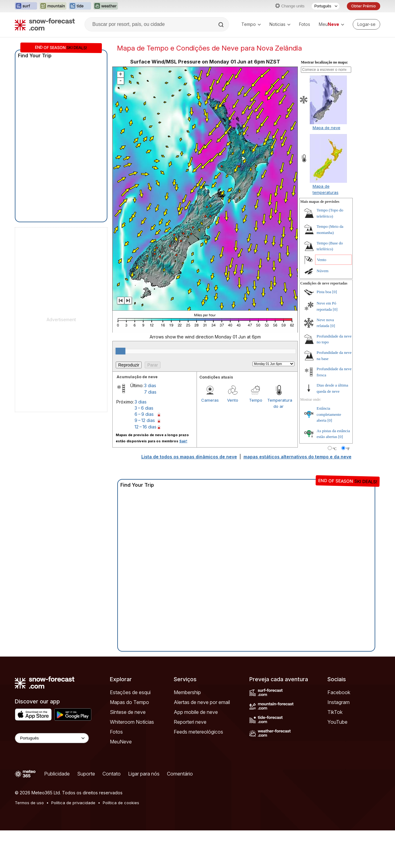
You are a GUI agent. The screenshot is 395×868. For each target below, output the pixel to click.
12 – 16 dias (146, 464)
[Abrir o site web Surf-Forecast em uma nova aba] (26, 6)
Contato (112, 811)
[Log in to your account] (366, 24)
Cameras (210, 438)
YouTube (337, 759)
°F (348, 486)
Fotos (305, 24)
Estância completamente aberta (329, 452)
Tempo (251, 24)
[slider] (120, 389)
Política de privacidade (73, 840)
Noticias (280, 24)
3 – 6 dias (144, 446)
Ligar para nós (144, 811)
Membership (187, 730)
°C (335, 486)
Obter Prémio (364, 6)
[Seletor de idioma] (326, 6)
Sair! (183, 479)
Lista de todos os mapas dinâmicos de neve (189, 494)
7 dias (150, 430)
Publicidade (57, 811)
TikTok (335, 750)
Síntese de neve (128, 750)
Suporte (86, 811)
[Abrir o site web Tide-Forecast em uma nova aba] (80, 6)
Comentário (180, 811)
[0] (335, 329)
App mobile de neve (196, 750)
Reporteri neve (190, 759)
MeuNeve (121, 779)
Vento (233, 438)
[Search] (222, 25)
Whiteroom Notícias (132, 759)
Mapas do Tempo (129, 740)
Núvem (322, 308)
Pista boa (324, 329)
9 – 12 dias (145, 458)
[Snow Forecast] (45, 24)
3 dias (150, 423)
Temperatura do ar (279, 441)
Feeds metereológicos (198, 769)
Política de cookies (121, 840)
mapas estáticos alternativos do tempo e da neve (297, 494)
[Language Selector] (52, 776)
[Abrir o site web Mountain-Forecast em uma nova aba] (53, 6)
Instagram (339, 740)
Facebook (339, 730)
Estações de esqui (130, 730)
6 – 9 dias (144, 452)
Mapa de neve (326, 165)
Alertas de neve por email (202, 740)
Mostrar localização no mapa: (324, 100)
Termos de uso (29, 840)
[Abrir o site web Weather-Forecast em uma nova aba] (106, 6)
